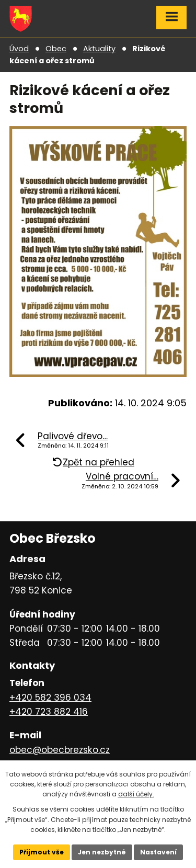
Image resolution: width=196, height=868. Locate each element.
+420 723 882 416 (49, 712)
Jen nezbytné (102, 852)
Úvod (19, 49)
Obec (56, 49)
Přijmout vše (42, 852)
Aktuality (99, 49)
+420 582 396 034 (50, 698)
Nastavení (158, 852)
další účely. (136, 794)
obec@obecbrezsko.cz (60, 750)
